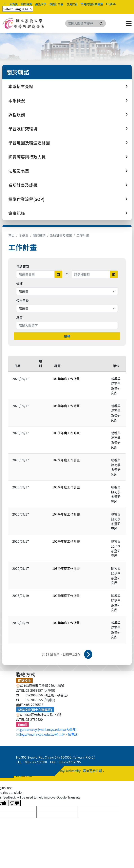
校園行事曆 (56, 4)
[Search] (86, 23)
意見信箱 (72, 4)
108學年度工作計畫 (66, 406)
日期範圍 (23, 267)
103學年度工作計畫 (66, 568)
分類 (19, 284)
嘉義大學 (41, 4)
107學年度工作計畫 (66, 460)
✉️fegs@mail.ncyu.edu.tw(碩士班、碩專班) (47, 734)
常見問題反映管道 (92, 4)
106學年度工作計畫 (66, 379)
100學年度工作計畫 (66, 623)
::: (5, 4)
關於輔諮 (39, 235)
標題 (19, 318)
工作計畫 (83, 235)
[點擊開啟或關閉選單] (129, 23)
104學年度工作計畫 (66, 514)
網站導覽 (27, 4)
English (111, 4)
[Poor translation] (14, 803)
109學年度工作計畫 (66, 433)
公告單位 (23, 301)
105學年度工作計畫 (66, 487)
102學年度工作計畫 (66, 541)
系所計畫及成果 (61, 235)
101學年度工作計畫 (66, 595)
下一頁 (88, 654)
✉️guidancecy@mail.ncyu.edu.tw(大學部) (46, 729)
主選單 (24, 235)
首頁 (11, 235)
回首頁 (14, 4)
